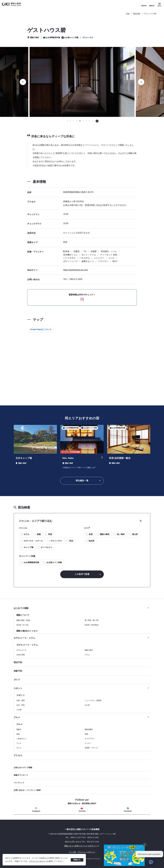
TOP (128, 14)
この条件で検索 (82, 574)
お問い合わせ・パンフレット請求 (27, 790)
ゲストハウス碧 (150, 14)
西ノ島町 (121, 534)
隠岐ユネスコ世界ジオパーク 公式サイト (57, 846)
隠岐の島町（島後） (24, 620)
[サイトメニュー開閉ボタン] (160, 4)
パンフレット (19, 783)
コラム (87, 655)
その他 (19, 710)
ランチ (19, 743)
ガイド (17, 680)
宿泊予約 (144, 6)
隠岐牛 (19, 729)
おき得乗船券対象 (31, 562)
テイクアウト (90, 739)
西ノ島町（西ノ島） (92, 620)
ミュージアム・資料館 (93, 700)
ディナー (88, 743)
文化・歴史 (21, 705)
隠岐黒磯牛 (89, 729)
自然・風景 (21, 700)
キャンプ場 (29, 547)
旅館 (39, 534)
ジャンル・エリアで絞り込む (36, 521)
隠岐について (23, 615)
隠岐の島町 (105, 534)
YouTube (82, 810)
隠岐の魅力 (89, 650)
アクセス (18, 755)
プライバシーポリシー (38, 861)
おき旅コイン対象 (54, 562)
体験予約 (152, 6)
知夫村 (92, 541)
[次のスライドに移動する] (141, 82)
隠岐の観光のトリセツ (27, 631)
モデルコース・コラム (81, 638)
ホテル (27, 534)
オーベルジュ (47, 547)
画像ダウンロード (21, 775)
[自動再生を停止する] (97, 121)
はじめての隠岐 (81, 608)
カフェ (19, 748)
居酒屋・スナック (91, 748)
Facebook (128, 810)
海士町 (135, 534)
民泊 (71, 541)
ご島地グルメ (21, 739)
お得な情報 (21, 655)
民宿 (50, 534)
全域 (91, 534)
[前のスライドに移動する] (23, 82)
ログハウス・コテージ (33, 541)
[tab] (67, 121)
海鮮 (18, 734)
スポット (81, 688)
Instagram (36, 810)
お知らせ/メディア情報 (23, 768)
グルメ (81, 717)
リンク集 (72, 852)
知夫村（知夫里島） (92, 625)
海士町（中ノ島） (23, 625)
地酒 (86, 734)
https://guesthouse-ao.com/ (76, 270)
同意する (77, 860)
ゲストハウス (56, 541)
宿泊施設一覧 (82, 481)
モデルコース (21, 650)
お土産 (87, 705)
